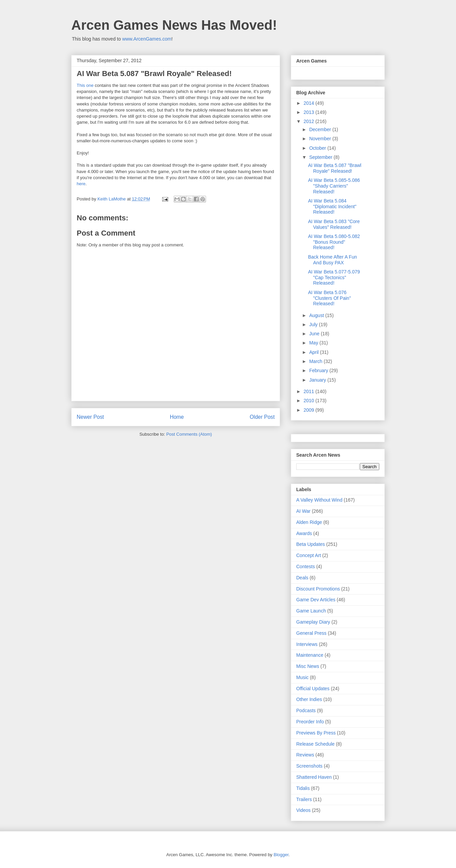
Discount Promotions (318, 589)
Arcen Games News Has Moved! (174, 25)
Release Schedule (315, 744)
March (316, 361)
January (318, 380)
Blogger (281, 855)
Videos (303, 810)
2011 (310, 391)
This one (85, 85)
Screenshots (309, 766)
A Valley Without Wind (319, 500)
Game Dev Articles (316, 600)
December (321, 129)
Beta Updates (311, 544)
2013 (310, 112)
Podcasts (306, 710)
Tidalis (303, 788)
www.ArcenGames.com (147, 39)
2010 (310, 401)
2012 (310, 121)
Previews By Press (316, 733)
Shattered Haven (314, 777)
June (315, 334)
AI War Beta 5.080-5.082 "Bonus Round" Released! (334, 242)
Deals (302, 578)
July (314, 324)
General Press (311, 633)
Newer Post (90, 417)
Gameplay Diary (313, 622)
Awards (304, 533)
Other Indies (309, 699)
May (314, 343)
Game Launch (311, 611)
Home (177, 417)
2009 (310, 410)
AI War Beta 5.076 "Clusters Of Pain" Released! (330, 298)
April (314, 352)
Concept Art (309, 555)
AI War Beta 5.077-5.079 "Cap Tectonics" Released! (334, 278)
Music (302, 677)
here (81, 184)
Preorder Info (310, 722)
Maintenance (310, 655)
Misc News (308, 666)
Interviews (307, 644)
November (321, 139)
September (321, 157)
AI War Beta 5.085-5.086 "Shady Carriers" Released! (334, 186)
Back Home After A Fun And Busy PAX (333, 260)
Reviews (305, 755)
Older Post (262, 417)
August (317, 315)
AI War (303, 511)
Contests (306, 566)
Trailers (304, 799)
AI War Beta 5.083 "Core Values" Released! (334, 224)
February (319, 370)
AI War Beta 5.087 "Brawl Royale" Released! (335, 168)
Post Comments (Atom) (189, 434)
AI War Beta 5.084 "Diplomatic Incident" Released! (332, 207)
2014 (310, 103)
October (318, 148)
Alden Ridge (309, 522)
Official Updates (313, 689)
